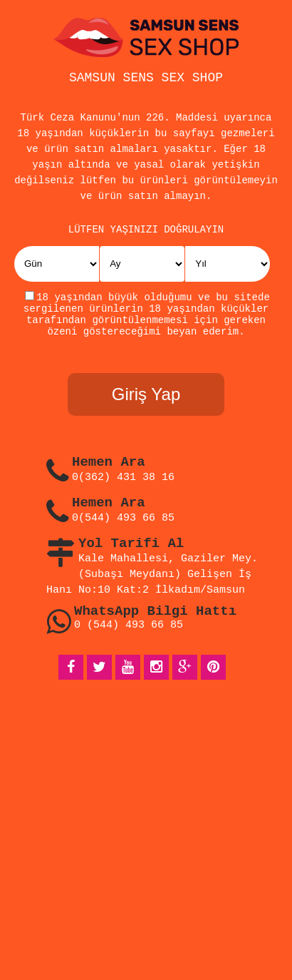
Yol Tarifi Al (131, 553)
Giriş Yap (146, 403)
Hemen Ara (109, 471)
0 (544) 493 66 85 (129, 635)
